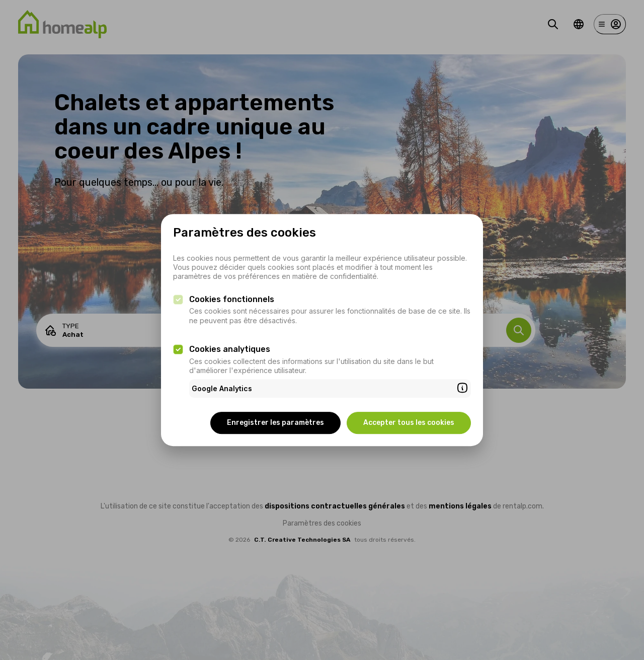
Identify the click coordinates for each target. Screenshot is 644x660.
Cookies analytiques (230, 349)
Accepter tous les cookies (409, 423)
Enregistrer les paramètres (275, 423)
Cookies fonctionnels (232, 299)
